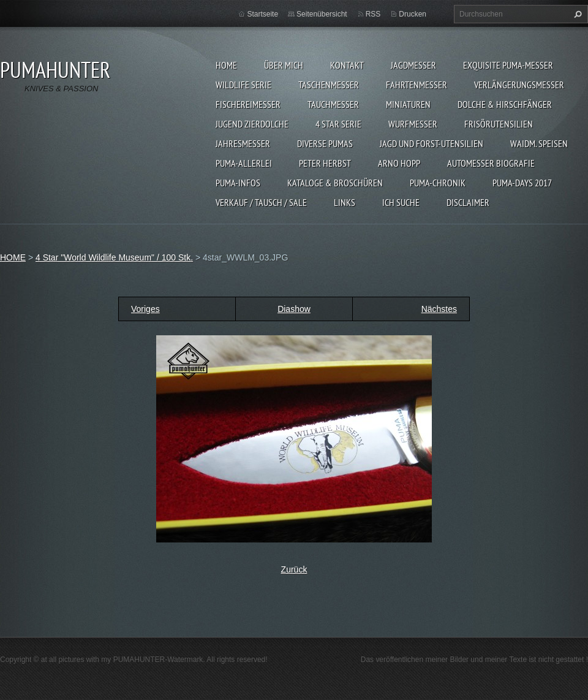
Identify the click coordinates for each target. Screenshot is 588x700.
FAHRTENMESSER (417, 85)
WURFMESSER (413, 124)
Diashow (294, 309)
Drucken (413, 14)
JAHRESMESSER (243, 143)
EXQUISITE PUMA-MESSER (508, 65)
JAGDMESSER (413, 65)
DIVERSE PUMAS (325, 143)
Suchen (576, 14)
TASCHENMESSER (329, 85)
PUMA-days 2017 (522, 183)
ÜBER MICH (284, 65)
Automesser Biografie (491, 163)
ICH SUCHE (401, 202)
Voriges (145, 309)
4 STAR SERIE (338, 124)
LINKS (345, 202)
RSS (373, 14)
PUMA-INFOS (238, 183)
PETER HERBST (325, 163)
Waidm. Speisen (539, 143)
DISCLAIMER (468, 202)
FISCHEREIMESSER (248, 104)
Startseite (262, 14)
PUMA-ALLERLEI (244, 163)
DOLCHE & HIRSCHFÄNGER (505, 104)
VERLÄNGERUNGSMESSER (519, 85)
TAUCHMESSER (333, 104)
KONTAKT (347, 65)
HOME (226, 65)
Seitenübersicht (322, 14)
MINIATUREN (408, 104)
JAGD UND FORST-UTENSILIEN (432, 143)
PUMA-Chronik (438, 183)
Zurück (294, 569)
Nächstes (439, 309)
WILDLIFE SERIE (243, 85)
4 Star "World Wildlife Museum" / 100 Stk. (114, 257)
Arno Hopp (399, 163)
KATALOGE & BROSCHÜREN (335, 183)
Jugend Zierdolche (252, 124)
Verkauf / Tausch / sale (261, 202)
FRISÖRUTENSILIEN (499, 124)
